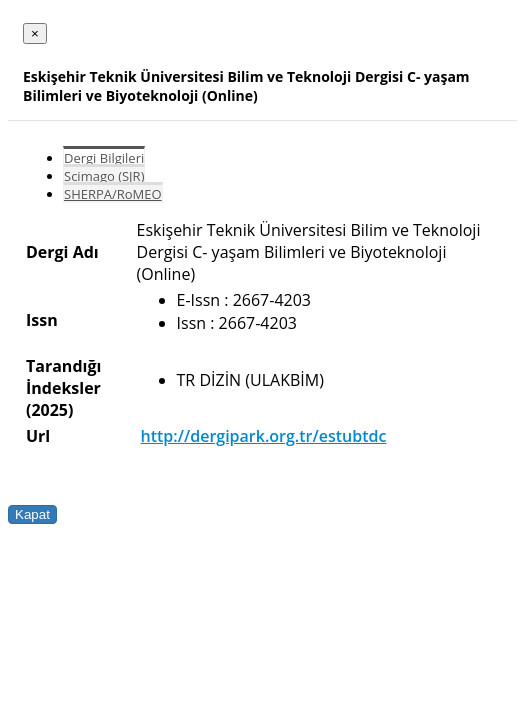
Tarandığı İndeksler (63, 377)
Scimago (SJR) (104, 176)
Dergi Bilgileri (104, 158)
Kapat (32, 514)
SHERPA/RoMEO (113, 194)
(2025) (49, 410)
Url (38, 436)
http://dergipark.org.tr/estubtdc (264, 436)
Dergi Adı (62, 252)
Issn (42, 320)
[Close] (35, 33)
